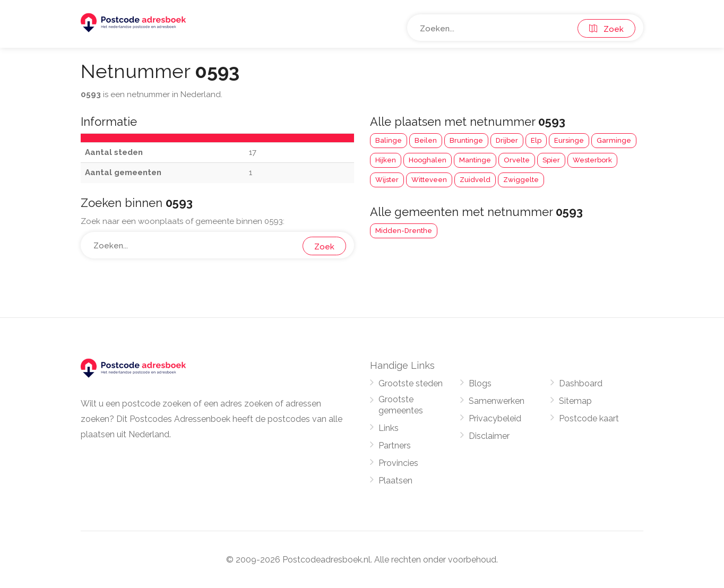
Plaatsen (395, 481)
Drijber (507, 140)
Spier (551, 160)
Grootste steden (411, 383)
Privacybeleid (495, 418)
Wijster (387, 180)
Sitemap (575, 401)
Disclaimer (489, 436)
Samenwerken (497, 401)
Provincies (398, 463)
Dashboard (581, 383)
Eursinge (569, 140)
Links (389, 428)
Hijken (386, 160)
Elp (536, 140)
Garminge (614, 140)
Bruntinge (466, 140)
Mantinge (475, 160)
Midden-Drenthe (404, 231)
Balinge (389, 140)
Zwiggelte (521, 180)
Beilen (426, 140)
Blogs (480, 383)
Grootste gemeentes (401, 405)
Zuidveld (475, 180)
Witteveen (429, 180)
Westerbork (592, 160)
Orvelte (517, 160)
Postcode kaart (589, 418)
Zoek (606, 29)
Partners (395, 446)
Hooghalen (428, 160)
